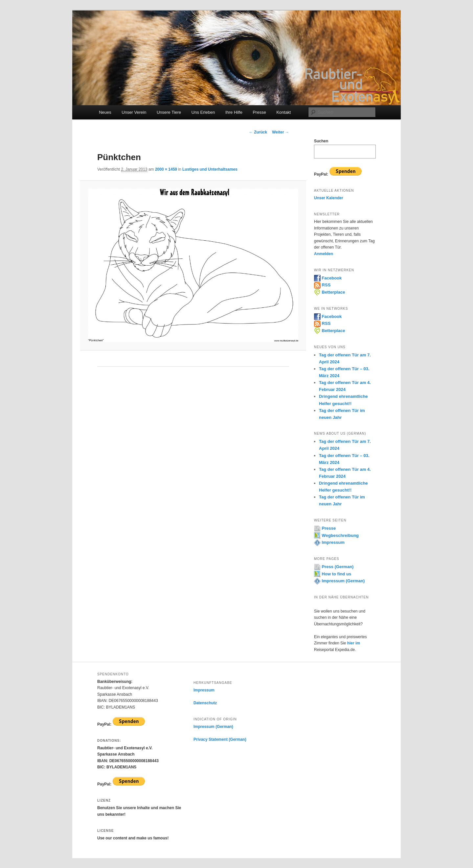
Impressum (329, 542)
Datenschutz (205, 703)
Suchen (321, 141)
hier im (354, 643)
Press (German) (334, 567)
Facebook (328, 278)
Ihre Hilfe (234, 112)
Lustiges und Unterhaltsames (210, 169)
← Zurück (258, 132)
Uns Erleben (203, 112)
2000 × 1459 (166, 169)
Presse (259, 112)
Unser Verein (134, 112)
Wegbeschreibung (336, 535)
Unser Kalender (329, 198)
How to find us (333, 574)
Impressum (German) (339, 581)
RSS (322, 285)
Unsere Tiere (169, 112)
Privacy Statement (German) (220, 739)
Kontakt (283, 112)
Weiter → (281, 132)
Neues (105, 112)
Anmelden (324, 254)
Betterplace (329, 292)
